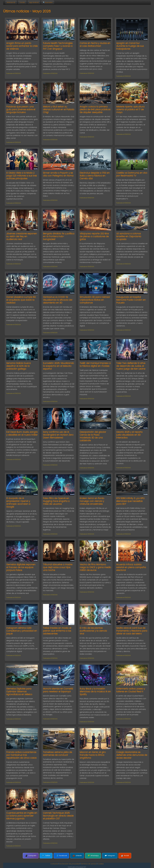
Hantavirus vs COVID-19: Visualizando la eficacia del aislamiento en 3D (58, 300)
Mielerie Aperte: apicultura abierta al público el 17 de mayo (130, 109)
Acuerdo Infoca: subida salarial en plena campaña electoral (131, 567)
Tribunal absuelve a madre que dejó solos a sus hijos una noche (58, 567)
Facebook (61, 856)
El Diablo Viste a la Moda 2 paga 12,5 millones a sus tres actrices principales (22, 176)
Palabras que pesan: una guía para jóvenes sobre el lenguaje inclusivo (21, 109)
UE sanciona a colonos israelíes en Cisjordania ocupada (129, 236)
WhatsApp (93, 856)
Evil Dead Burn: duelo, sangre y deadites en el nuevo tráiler (22, 433)
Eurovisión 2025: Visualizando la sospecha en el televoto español (58, 366)
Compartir (31, 856)
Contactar (54, 864)
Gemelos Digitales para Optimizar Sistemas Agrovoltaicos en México (19, 692)
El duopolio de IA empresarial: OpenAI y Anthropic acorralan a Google (18, 503)
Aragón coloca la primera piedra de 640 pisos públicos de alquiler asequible (95, 109)
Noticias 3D (11, 2)
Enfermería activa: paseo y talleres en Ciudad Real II (131, 690)
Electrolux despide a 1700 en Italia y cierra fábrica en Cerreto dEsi (95, 176)
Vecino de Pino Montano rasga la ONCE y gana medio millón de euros (95, 567)
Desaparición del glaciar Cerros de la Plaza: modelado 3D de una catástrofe (93, 436)
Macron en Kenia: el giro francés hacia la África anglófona (93, 755)
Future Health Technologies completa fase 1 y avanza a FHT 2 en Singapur (58, 46)
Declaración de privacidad (69, 864)
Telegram (110, 856)
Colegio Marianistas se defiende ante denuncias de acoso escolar (132, 755)
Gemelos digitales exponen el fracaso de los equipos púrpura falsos (21, 567)
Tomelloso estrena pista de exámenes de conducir (58, 754)
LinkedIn (77, 856)
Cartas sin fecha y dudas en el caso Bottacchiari (95, 45)
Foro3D (22, 2)
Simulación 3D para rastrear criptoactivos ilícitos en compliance (95, 300)
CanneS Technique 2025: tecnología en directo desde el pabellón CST (58, 816)
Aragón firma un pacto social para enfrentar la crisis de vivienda (22, 46)
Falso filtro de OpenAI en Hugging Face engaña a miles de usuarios (56, 501)
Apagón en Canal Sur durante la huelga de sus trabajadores (130, 46)
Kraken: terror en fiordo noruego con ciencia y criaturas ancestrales (92, 501)
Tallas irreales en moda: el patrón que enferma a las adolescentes (57, 631)
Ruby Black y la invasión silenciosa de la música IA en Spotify (95, 692)
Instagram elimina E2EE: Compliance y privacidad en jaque (22, 631)
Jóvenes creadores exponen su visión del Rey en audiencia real (22, 236)
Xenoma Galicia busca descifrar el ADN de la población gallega (19, 366)
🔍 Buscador (48, 2)
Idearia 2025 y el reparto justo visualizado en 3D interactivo (129, 435)
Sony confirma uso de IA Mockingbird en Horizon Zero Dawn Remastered (58, 435)
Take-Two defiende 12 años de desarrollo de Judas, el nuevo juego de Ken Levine (131, 366)
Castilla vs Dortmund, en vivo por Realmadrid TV (132, 174)
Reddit (125, 856)
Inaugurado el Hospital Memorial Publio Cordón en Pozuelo (131, 300)
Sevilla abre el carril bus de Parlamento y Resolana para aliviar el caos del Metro (132, 631)
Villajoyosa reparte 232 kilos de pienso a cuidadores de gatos (94, 236)
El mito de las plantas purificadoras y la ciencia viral (93, 631)
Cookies (101, 864)
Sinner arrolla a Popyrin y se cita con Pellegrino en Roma (58, 174)
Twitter (46, 856)
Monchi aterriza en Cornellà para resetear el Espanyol (58, 690)
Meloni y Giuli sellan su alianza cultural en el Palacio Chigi (59, 109)
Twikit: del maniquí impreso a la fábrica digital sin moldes (95, 365)
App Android (34, 2)
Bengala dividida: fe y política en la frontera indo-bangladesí (59, 236)
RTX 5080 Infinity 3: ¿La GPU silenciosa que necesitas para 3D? (130, 501)
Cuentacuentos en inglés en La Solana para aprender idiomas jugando (22, 816)
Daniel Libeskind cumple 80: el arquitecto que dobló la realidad (21, 300)
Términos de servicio (89, 864)
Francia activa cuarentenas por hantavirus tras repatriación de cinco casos (21, 755)
